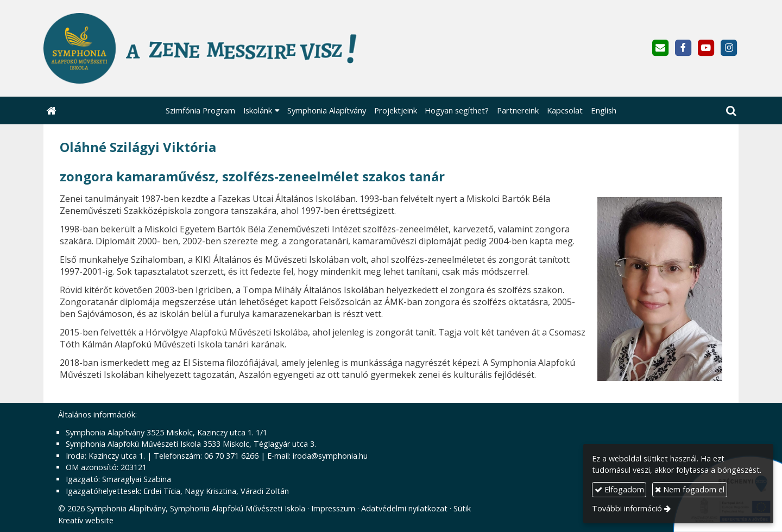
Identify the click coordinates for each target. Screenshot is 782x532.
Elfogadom (619, 489)
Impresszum (333, 508)
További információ (627, 508)
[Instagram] (729, 48)
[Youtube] (706, 48)
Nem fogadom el (690, 489)
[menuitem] (201, 110)
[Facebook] (683, 48)
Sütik (462, 508)
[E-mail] (660, 48)
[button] (731, 110)
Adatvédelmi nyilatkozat (404, 508)
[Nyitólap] (254, 48)
